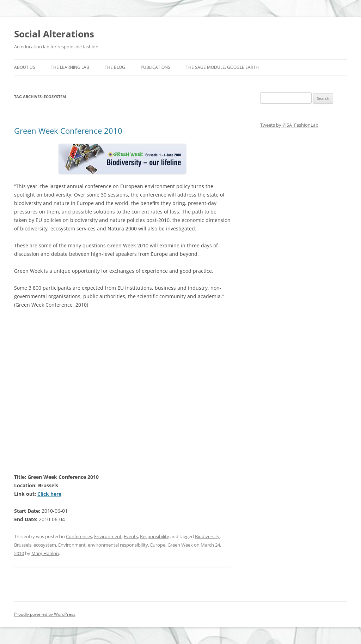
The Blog (115, 67)
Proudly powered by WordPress (45, 614)
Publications (155, 67)
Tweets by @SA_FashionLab (289, 125)
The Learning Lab (70, 67)
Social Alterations (54, 34)
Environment (108, 536)
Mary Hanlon (45, 553)
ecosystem (45, 545)
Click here (49, 494)
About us (25, 67)
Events (131, 536)
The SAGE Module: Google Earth (222, 67)
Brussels (23, 545)
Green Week (180, 545)
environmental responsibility (118, 545)
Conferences (79, 536)
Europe (158, 545)
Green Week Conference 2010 (68, 131)
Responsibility (155, 536)
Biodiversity (207, 536)
